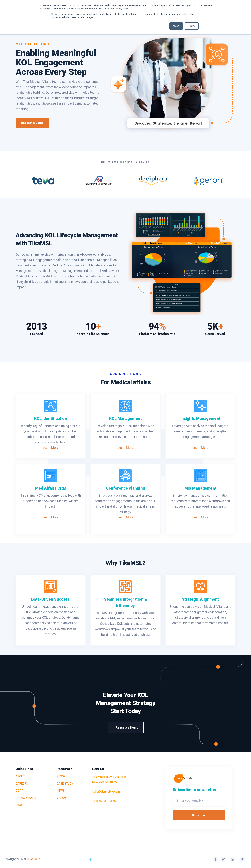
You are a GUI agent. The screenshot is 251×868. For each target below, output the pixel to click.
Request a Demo (32, 123)
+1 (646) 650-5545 (104, 801)
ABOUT (20, 776)
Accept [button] (176, 26)
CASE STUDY (65, 784)
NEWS (61, 791)
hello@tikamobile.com (106, 792)
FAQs (19, 805)
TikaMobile (34, 859)
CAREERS (22, 784)
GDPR (19, 791)
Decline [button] (192, 26)
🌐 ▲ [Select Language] (94, 859)
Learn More (51, 448)
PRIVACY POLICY (27, 798)
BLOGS (61, 776)
